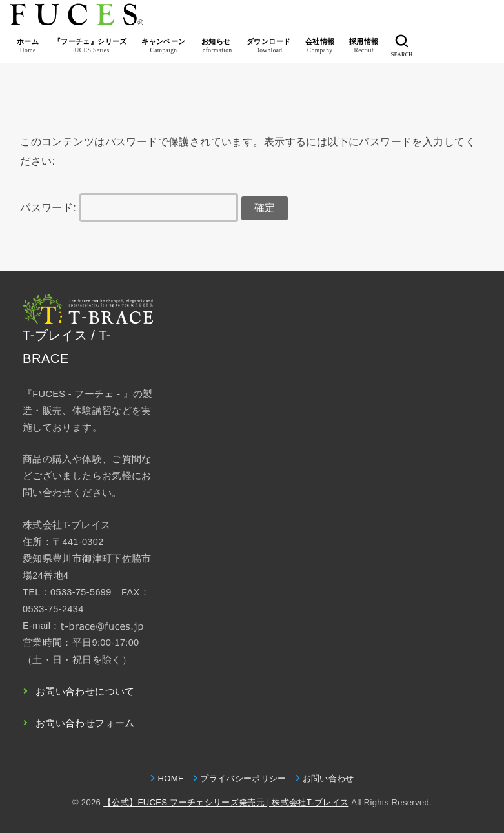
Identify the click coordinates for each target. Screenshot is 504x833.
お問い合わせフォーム (85, 723)
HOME (170, 778)
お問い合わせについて (85, 692)
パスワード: (129, 207)
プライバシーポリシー (243, 778)
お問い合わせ (328, 778)
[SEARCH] (402, 46)
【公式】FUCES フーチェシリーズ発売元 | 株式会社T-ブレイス (226, 802)
